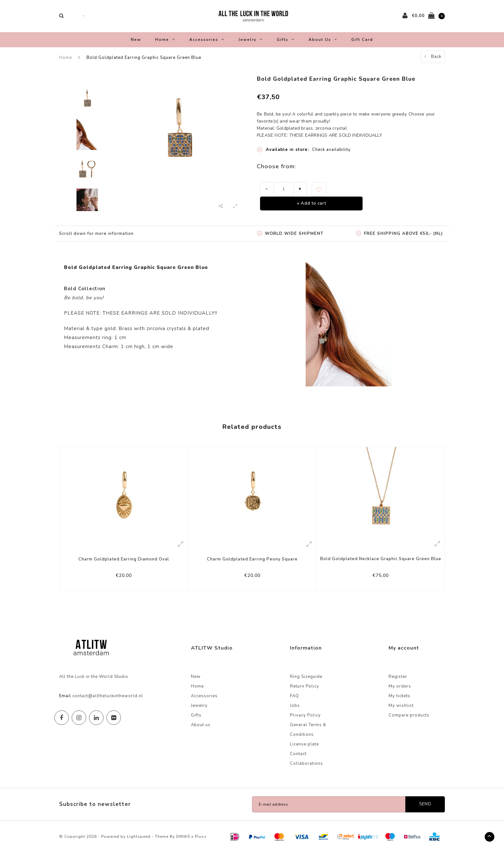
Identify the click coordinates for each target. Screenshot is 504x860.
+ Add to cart (311, 208)
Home (165, 44)
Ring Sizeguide (306, 684)
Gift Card (362, 44)
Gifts (286, 44)
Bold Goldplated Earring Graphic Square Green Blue (144, 62)
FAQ (294, 703)
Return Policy (305, 693)
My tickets (400, 703)
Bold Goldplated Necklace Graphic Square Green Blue (381, 564)
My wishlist (401, 713)
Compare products (409, 722)
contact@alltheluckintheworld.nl (108, 703)
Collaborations (306, 771)
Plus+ (201, 844)
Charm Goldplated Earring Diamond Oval (124, 564)
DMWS (183, 844)
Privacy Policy (305, 722)
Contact (298, 761)
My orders (400, 693)
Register (398, 684)
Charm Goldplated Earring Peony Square (252, 564)
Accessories (207, 44)
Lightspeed (139, 844)
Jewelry (251, 44)
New (136, 44)
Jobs (295, 713)
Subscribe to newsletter (95, 811)
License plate (304, 751)
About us (323, 44)
